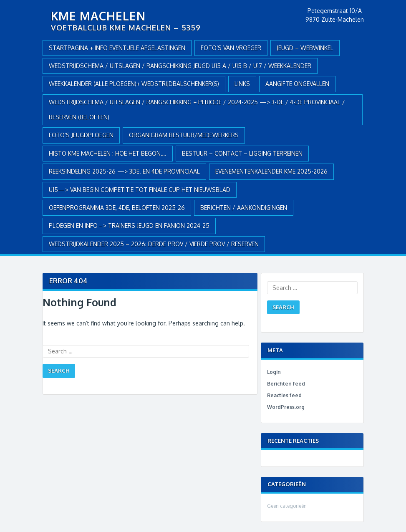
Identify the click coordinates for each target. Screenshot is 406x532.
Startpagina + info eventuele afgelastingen (117, 48)
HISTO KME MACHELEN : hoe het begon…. (108, 153)
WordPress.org (286, 407)
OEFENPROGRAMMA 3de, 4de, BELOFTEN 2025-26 (117, 208)
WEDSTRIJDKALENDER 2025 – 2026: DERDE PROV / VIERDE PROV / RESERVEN (154, 244)
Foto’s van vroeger (231, 48)
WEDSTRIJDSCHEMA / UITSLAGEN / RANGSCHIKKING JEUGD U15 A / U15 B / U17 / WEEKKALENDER (180, 66)
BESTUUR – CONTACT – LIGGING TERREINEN (242, 153)
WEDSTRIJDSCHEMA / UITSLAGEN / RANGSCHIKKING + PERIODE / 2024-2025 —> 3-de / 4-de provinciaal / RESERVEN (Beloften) (197, 110)
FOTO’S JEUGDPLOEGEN (81, 135)
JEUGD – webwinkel (305, 48)
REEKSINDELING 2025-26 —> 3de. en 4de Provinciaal (124, 171)
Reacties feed (284, 395)
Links (242, 84)
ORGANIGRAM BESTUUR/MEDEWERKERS (184, 135)
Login (274, 372)
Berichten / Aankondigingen (244, 208)
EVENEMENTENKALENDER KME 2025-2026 (271, 171)
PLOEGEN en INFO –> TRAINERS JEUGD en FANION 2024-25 (129, 226)
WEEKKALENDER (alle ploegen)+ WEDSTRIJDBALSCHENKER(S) (134, 84)
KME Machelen (98, 16)
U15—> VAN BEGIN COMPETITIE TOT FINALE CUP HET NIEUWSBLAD (140, 190)
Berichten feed (286, 384)
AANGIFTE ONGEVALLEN (297, 84)
